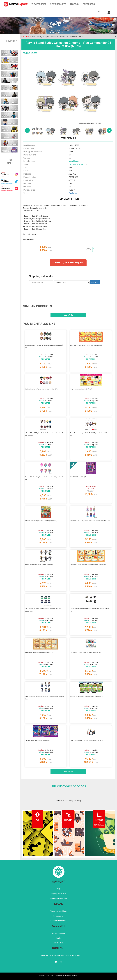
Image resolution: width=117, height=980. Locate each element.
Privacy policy (58, 916)
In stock (74, 4)
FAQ (58, 889)
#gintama (73, 193)
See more (68, 315)
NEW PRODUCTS (58, 4)
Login (58, 938)
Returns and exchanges (58, 899)
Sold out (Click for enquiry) (68, 263)
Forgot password (58, 933)
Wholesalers (58, 943)
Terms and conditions (58, 911)
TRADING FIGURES (30, 53)
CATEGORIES (39, 4)
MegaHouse (74, 161)
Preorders (89, 4)
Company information (58, 921)
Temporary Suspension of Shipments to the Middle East (53, 36)
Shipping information (59, 894)
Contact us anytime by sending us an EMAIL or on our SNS (59, 955)
